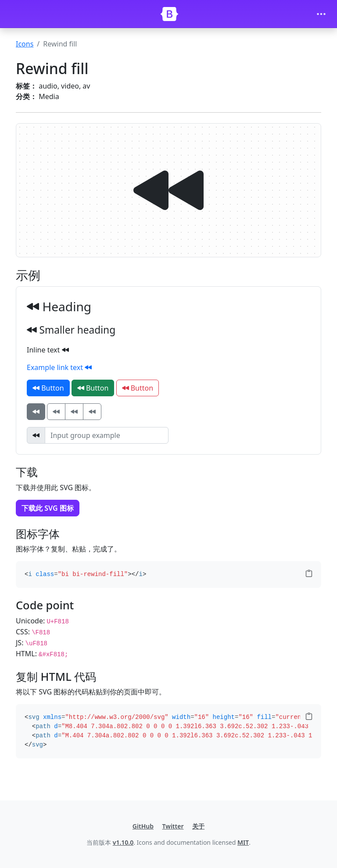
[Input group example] (107, 435)
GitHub (143, 826)
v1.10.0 (123, 842)
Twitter (173, 826)
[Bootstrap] (169, 14)
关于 (198, 826)
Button (48, 388)
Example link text (59, 367)
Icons (25, 44)
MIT (243, 842)
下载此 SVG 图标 (48, 508)
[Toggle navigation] (321, 14)
